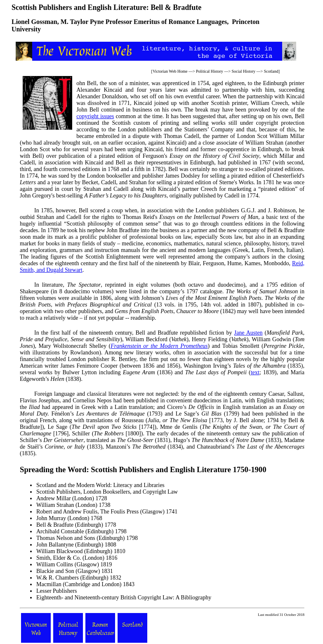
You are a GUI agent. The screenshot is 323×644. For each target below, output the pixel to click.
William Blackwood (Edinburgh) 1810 (81, 551)
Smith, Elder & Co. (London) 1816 (77, 558)
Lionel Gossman (34, 22)
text (255, 372)
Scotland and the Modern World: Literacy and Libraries (100, 485)
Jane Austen (249, 333)
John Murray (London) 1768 (69, 518)
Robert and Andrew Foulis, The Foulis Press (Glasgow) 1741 (107, 512)
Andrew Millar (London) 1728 (72, 498)
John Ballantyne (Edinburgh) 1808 (76, 545)
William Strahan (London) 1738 (73, 505)
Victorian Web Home (170, 71)
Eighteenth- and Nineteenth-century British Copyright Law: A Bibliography (124, 598)
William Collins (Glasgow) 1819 (74, 564)
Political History (210, 71)
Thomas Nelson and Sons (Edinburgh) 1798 (87, 538)
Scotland (271, 71)
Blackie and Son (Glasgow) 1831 (75, 571)
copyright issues (95, 116)
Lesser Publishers (57, 591)
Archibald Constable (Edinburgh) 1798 (81, 531)
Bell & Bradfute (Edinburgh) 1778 (76, 525)
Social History (244, 71)
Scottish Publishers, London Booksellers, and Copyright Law (107, 492)
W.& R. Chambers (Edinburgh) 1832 (79, 578)
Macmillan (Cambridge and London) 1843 (85, 584)
